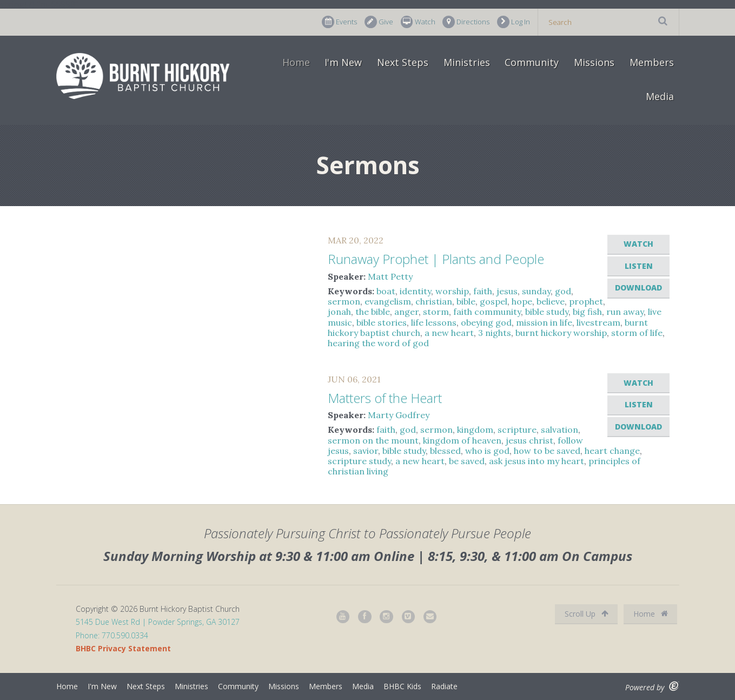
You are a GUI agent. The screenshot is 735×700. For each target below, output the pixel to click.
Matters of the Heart (385, 398)
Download (638, 288)
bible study (547, 312)
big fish (587, 312)
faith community (487, 312)
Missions (594, 62)
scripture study (359, 461)
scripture (517, 430)
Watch (418, 22)
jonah (339, 312)
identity (415, 291)
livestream (598, 322)
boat (386, 291)
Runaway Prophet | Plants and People (436, 259)
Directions (466, 22)
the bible (373, 312)
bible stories (382, 322)
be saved (467, 461)
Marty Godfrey (399, 415)
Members (652, 62)
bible (466, 301)
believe (551, 301)
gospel (494, 301)
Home (296, 62)
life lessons (434, 322)
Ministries (467, 62)
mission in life (544, 322)
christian (434, 301)
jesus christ (529, 440)
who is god (487, 451)
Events (339, 22)
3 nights (495, 333)
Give (379, 22)
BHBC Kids (402, 686)
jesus (507, 291)
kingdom (475, 430)
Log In (514, 22)
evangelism (388, 301)
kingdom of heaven (462, 440)
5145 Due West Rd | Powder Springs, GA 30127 (158, 622)
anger (406, 312)
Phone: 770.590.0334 (112, 635)
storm (436, 312)
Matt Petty (390, 276)
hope (522, 301)
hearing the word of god (378, 343)
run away (625, 312)
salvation (559, 430)
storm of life (637, 333)
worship (452, 291)
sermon (344, 301)
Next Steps (403, 62)
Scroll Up (587, 614)
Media (660, 96)
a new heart (449, 333)
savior (366, 451)
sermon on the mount (373, 440)
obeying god (486, 322)
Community (532, 62)
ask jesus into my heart (537, 461)
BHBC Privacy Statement (123, 648)
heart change (612, 451)
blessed (445, 451)
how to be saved (547, 451)
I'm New (343, 62)
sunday (536, 291)
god (563, 291)
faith (483, 291)
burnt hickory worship (561, 333)
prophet (586, 301)
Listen (639, 266)
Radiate (444, 686)
